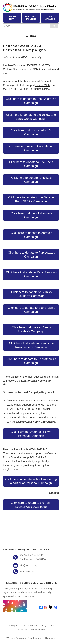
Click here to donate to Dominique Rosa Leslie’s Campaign (31, 345)
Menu (31, 36)
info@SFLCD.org (28, 565)
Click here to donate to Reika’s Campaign (31, 180)
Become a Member (31, 18)
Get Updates (50, 18)
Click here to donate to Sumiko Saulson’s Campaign (31, 294)
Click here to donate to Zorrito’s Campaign (31, 235)
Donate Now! (12, 18)
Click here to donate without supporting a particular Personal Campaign (31, 481)
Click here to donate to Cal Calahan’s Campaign (31, 148)
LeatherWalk (43, 85)
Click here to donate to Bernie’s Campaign (31, 215)
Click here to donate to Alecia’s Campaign (31, 132)
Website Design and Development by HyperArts (31, 638)
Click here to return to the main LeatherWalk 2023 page (31, 505)
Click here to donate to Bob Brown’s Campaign (31, 310)
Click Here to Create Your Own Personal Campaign (31, 434)
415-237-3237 (27, 571)
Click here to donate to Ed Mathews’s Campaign (31, 361)
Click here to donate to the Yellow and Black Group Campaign (31, 117)
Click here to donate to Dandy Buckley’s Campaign (31, 329)
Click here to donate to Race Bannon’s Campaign (31, 274)
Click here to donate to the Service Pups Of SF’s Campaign (31, 199)
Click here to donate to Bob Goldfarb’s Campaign (31, 101)
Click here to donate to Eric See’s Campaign (31, 164)
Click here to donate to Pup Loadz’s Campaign (31, 255)
